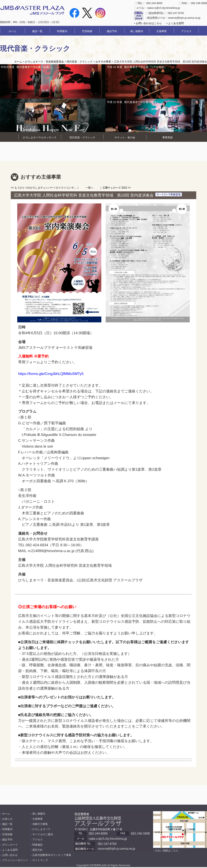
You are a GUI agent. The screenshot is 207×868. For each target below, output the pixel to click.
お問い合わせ (10, 855)
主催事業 (38, 819)
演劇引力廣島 (40, 824)
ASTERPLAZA (98, 865)
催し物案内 (39, 814)
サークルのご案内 (43, 834)
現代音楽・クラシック (80, 62)
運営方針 (38, 850)
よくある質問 (176, 23)
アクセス (38, 840)
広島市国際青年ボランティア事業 (52, 855)
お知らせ (7, 819)
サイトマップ (40, 860)
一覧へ (89, 188)
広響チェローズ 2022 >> (117, 188)
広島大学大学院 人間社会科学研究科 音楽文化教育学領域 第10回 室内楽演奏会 (84, 195)
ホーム (18, 62)
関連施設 (38, 845)
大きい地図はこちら (167, 851)
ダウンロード (10, 845)
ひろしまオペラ (41, 829)
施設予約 (7, 840)
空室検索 (7, 834)
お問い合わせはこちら (149, 23)
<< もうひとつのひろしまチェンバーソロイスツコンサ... (43, 188)
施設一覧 (7, 824)
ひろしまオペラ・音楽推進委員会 (44, 62)
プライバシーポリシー (15, 860)
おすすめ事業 (103, 62)
